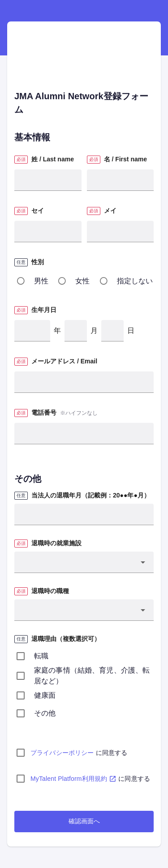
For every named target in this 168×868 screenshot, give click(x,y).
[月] (76, 331)
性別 (38, 262)
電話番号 (44, 413)
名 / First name (125, 159)
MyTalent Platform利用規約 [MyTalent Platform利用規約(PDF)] (73, 779)
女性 (82, 281)
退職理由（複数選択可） (66, 639)
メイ (110, 211)
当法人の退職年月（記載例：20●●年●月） (91, 495)
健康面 (45, 695)
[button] (84, 562)
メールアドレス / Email (64, 361)
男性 (41, 281)
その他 (45, 713)
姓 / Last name (53, 159)
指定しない (135, 281)
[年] (32, 331)
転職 (41, 656)
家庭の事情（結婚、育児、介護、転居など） (92, 676)
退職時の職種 (50, 591)
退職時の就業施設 (56, 543)
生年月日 (44, 310)
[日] (112, 331)
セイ (38, 211)
